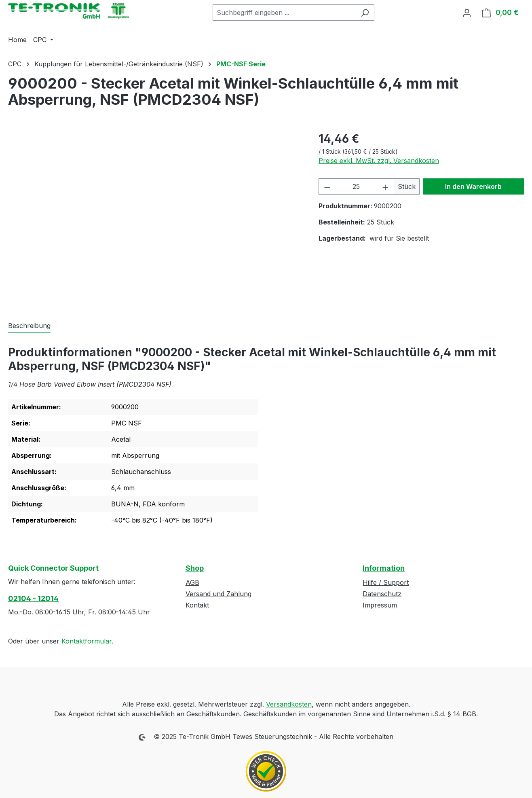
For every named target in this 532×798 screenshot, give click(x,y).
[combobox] (284, 13)
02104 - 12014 (33, 598)
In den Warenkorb (473, 186)
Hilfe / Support (386, 582)
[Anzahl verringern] (327, 186)
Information (384, 568)
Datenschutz (382, 594)
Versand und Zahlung (218, 594)
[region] (155, 217)
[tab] (29, 326)
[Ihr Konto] (467, 13)
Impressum (380, 605)
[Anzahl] (356, 186)
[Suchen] (365, 13)
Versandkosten (289, 704)
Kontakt (197, 605)
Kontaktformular (87, 641)
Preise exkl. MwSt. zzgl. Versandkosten (379, 161)
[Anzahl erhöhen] (386, 186)
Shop (195, 568)
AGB (192, 582)
